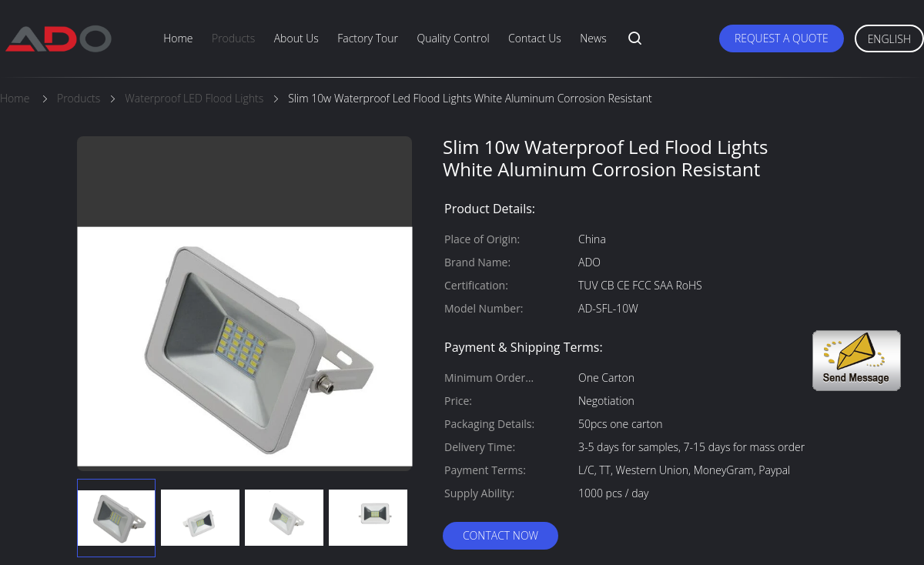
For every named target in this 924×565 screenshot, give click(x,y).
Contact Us (535, 38)
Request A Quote (782, 38)
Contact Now (500, 535)
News (593, 38)
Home (178, 38)
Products (233, 38)
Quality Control (453, 38)
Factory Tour (368, 38)
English (889, 39)
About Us (296, 38)
